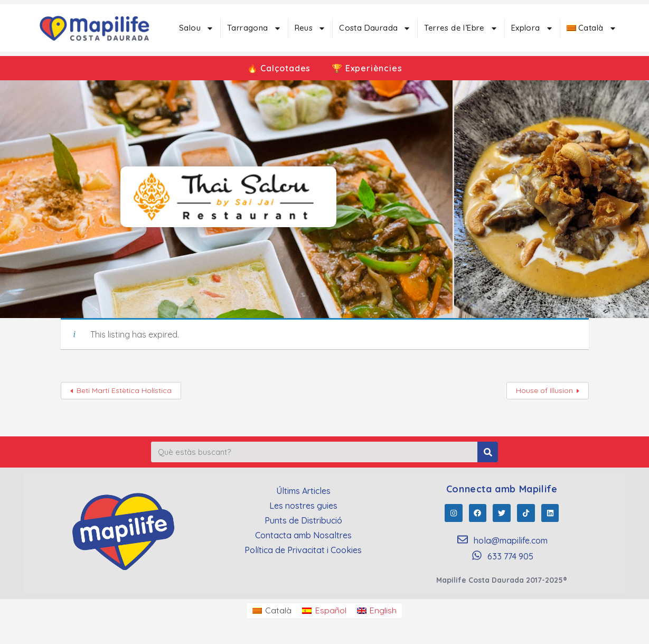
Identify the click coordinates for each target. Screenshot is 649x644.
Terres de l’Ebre (461, 28)
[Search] (488, 452)
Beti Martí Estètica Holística (124, 390)
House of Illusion (544, 390)
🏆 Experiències (367, 68)
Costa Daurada (375, 28)
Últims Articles (303, 491)
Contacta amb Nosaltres (303, 535)
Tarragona (254, 28)
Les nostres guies (303, 506)
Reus (311, 28)
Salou (196, 28)
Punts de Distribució (303, 520)
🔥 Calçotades (279, 68)
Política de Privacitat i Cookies (303, 550)
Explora (532, 28)
